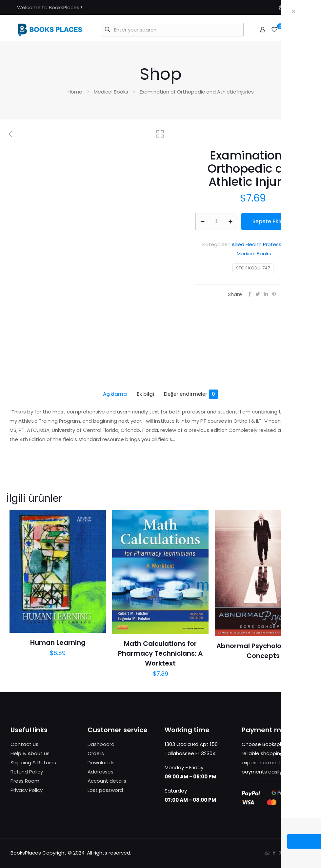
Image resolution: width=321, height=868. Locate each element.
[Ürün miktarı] (217, 222)
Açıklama (115, 394)
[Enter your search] (172, 30)
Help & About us (30, 753)
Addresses (100, 772)
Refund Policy (27, 772)
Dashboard (101, 744)
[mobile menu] (302, 30)
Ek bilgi (145, 394)
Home (75, 92)
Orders (96, 753)
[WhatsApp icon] (281, 7)
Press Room (25, 781)
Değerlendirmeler (191, 394)
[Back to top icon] (304, 852)
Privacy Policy (27, 790)
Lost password (105, 790)
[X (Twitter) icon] (295, 7)
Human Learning (58, 643)
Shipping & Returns (33, 762)
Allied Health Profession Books (268, 244)
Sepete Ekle (268, 221)
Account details (107, 781)
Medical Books (111, 92)
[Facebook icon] (288, 7)
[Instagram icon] (302, 7)
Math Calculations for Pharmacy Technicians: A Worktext (160, 653)
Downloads (101, 762)
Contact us (24, 744)
